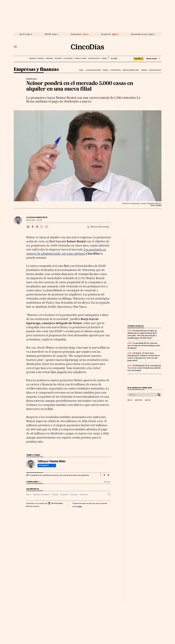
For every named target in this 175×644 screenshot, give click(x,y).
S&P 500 (48, 34)
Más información (33, 506)
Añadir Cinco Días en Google (100, 227)
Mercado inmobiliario (131, 70)
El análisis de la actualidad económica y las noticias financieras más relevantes (59, 475)
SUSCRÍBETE (139, 59)
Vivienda (55, 494)
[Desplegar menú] (15, 47)
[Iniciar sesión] (153, 59)
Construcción (115, 70)
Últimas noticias (94, 58)
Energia (106, 70)
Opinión (104, 58)
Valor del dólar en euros (139, 34)
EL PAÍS (113, 58)
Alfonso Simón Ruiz (37, 217)
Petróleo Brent (76, 34)
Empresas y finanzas (37, 58)
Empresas (64, 494)
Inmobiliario (31, 79)
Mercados (49, 58)
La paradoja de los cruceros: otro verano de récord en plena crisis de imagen (144, 346)
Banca (81, 70)
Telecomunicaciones (93, 70)
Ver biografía (47, 465)
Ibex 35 (22, 34)
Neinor (29, 494)
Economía (58, 58)
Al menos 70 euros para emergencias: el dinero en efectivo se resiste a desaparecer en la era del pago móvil (144, 357)
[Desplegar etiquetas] (109, 494)
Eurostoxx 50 (106, 34)
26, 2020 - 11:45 (34, 220)
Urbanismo (84, 494)
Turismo (144, 70)
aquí (80, 506)
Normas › (107, 482)
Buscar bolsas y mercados (140, 388)
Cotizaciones (68, 58)
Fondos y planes (80, 58)
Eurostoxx (139, 400)
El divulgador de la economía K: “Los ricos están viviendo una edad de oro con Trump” (144, 368)
